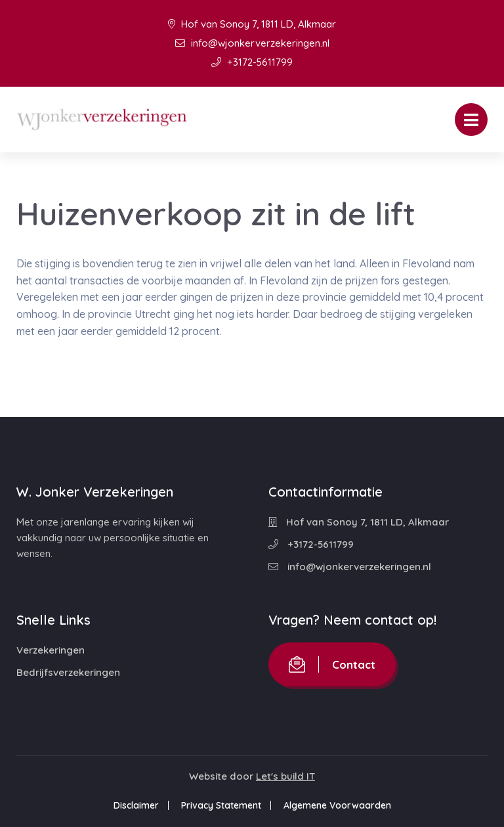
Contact (332, 664)
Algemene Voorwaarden (337, 805)
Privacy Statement (221, 805)
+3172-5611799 (252, 62)
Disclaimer (136, 805)
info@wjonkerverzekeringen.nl (252, 43)
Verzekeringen (51, 650)
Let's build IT (285, 776)
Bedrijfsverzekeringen (68, 672)
